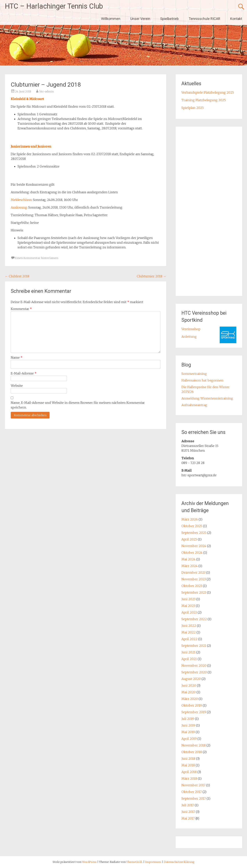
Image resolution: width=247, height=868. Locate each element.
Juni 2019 (188, 725)
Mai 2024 (188, 559)
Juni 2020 (189, 685)
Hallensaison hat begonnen (202, 380)
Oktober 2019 (192, 705)
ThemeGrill (134, 862)
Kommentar (21, 309)
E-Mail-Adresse (24, 373)
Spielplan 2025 (193, 108)
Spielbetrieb (169, 19)
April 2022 (189, 639)
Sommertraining (194, 374)
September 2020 (194, 672)
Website (17, 386)
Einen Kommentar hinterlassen (37, 258)
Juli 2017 (188, 805)
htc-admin (47, 91)
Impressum (153, 862)
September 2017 (194, 798)
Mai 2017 (188, 818)
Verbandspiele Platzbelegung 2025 (208, 92)
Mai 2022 (189, 632)
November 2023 (194, 579)
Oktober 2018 (192, 752)
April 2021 (189, 659)
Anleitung (189, 337)
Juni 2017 (188, 812)
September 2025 (194, 533)
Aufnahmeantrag (194, 405)
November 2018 (194, 745)
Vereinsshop (191, 329)
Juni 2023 (188, 599)
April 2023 (189, 612)
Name (17, 357)
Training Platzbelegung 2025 (204, 100)
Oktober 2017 (192, 792)
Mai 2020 (189, 692)
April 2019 (189, 739)
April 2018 (189, 772)
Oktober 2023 (192, 586)
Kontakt (236, 19)
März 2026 (190, 519)
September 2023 (194, 592)
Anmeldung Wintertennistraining (207, 398)
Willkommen (111, 19)
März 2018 (189, 778)
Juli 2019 (188, 719)
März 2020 (190, 699)
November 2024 (194, 546)
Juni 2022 (189, 626)
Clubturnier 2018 (151, 276)
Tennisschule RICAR (204, 19)
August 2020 (191, 679)
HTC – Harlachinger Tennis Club (54, 6)
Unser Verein (140, 19)
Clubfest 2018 (17, 276)
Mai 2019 (188, 732)
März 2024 (190, 566)
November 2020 (194, 666)
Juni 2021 (188, 652)
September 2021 (194, 646)
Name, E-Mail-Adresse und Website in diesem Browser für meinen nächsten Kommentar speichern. (78, 405)
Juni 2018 (188, 759)
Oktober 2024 (192, 553)
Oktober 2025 (192, 526)
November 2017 (193, 785)
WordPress (89, 862)
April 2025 (189, 539)
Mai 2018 (188, 765)
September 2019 (194, 712)
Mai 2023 (188, 606)
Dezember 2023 (193, 572)
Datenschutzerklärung (179, 862)
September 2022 (194, 619)
